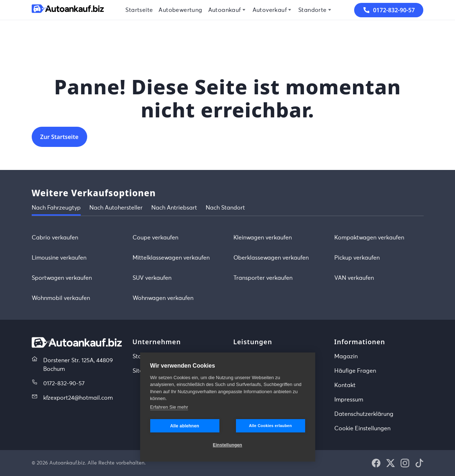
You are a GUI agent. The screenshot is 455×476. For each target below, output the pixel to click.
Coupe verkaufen (155, 238)
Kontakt (345, 385)
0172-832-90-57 (64, 383)
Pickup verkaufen (357, 258)
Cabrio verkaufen (55, 238)
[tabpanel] (228, 268)
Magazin (346, 356)
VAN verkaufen (354, 278)
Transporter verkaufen (263, 278)
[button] (376, 463)
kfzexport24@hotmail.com (78, 398)
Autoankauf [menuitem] (225, 10)
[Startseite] (68, 10)
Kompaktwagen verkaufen (369, 238)
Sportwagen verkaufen (62, 278)
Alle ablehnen (185, 426)
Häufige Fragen (355, 371)
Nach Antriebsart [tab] (174, 208)
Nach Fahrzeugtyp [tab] (56, 208)
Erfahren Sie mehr (169, 407)
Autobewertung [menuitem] (180, 10)
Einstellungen (227, 445)
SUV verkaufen (152, 278)
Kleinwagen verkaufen (263, 238)
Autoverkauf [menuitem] (270, 10)
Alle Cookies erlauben (270, 426)
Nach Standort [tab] (225, 208)
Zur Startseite (59, 137)
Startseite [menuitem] (139, 10)
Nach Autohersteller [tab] (116, 208)
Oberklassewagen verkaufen (271, 258)
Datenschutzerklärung (364, 414)
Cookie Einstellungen (362, 428)
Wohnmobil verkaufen (61, 298)
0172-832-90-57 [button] (389, 10)
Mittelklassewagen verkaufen (171, 258)
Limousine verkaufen (59, 258)
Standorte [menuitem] (313, 10)
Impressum (349, 400)
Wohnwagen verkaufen (163, 298)
